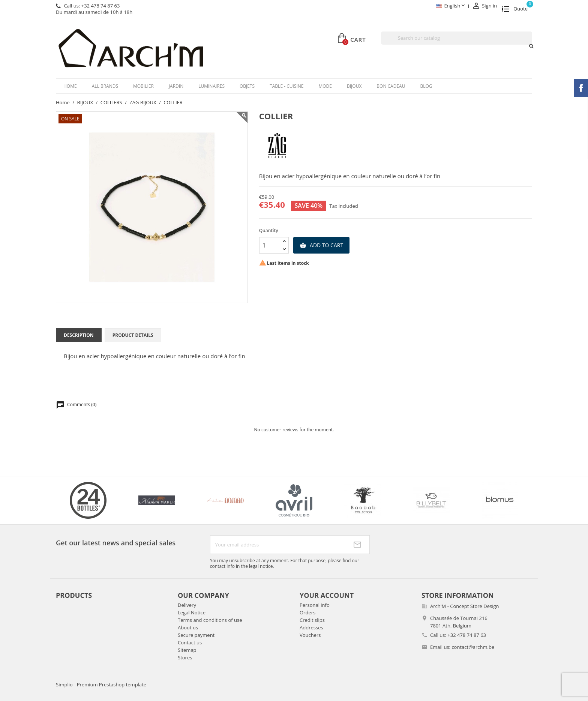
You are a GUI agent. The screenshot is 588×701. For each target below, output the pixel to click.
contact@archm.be (473, 647)
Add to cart (321, 245)
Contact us (190, 642)
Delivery (187, 605)
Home (70, 86)
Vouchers (310, 635)
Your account (327, 595)
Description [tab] (79, 335)
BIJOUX (354, 86)
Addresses (311, 627)
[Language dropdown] (451, 6)
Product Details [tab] (133, 335)
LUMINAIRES (211, 86)
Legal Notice (192, 612)
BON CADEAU (391, 86)
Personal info (315, 605)
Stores (185, 657)
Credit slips (312, 620)
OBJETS (247, 86)
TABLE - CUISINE (286, 86)
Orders (307, 612)
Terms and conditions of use (210, 620)
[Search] (457, 38)
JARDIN (176, 86)
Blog (426, 86)
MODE (325, 86)
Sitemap (187, 650)
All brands (105, 86)
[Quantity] (270, 245)
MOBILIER (143, 86)
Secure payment (196, 635)
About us (188, 627)
